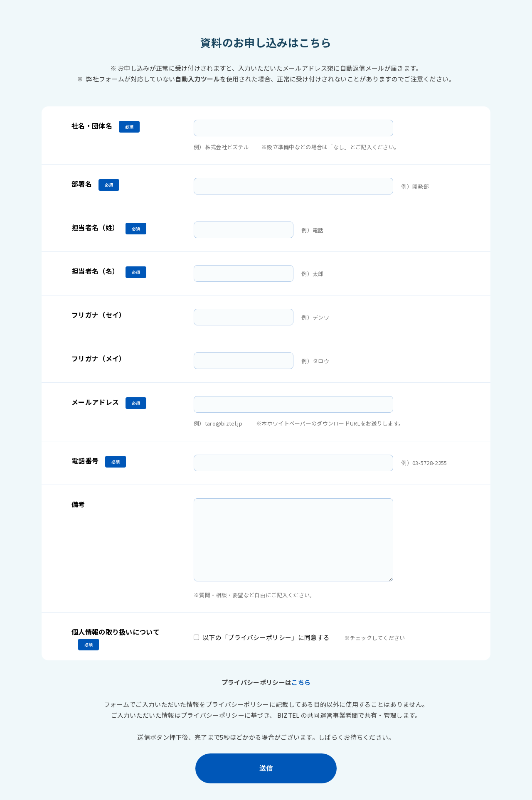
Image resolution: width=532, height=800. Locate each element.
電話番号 (85, 460)
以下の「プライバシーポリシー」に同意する (266, 637)
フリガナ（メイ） (99, 358)
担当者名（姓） (95, 227)
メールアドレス (95, 402)
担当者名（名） (95, 271)
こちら (301, 682)
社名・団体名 (92, 126)
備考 (78, 504)
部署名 (82, 184)
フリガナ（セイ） (99, 315)
